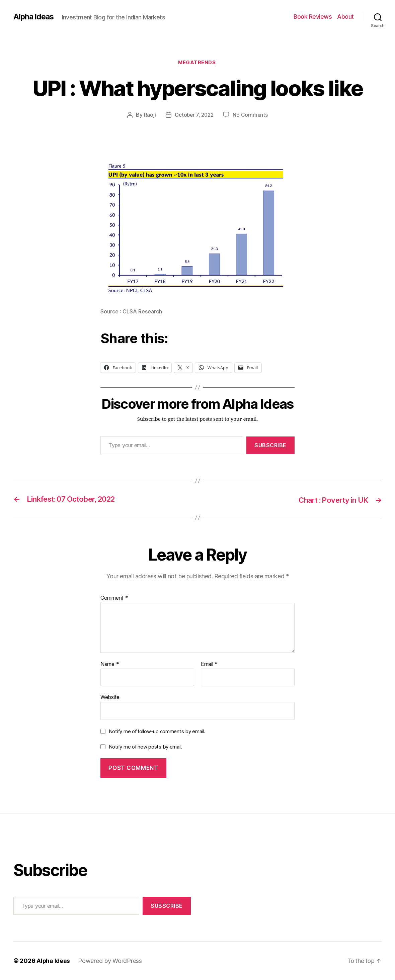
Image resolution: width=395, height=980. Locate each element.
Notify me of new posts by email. (146, 747)
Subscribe (270, 446)
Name (110, 665)
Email (209, 665)
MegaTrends (197, 63)
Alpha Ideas (34, 17)
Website (110, 698)
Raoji (149, 115)
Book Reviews (313, 17)
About (345, 17)
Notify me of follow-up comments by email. (157, 732)
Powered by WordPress (111, 961)
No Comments (251, 115)
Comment (114, 598)
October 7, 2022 (194, 115)
